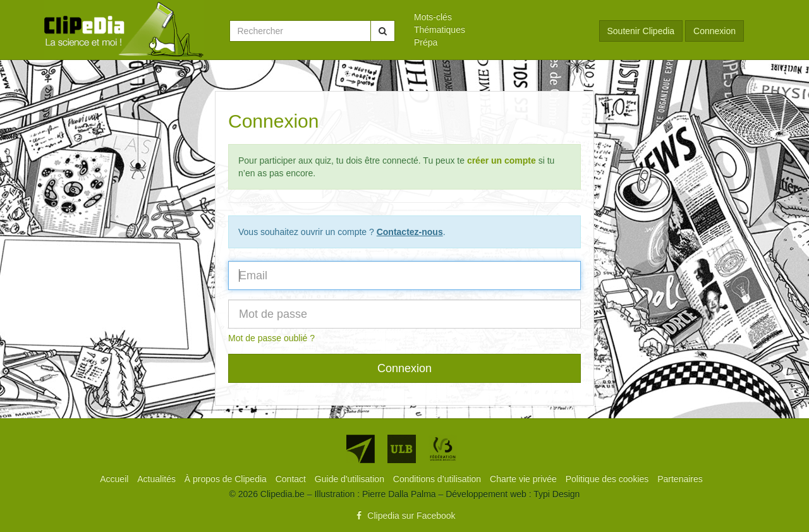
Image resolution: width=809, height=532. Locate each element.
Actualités (158, 479)
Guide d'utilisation (351, 479)
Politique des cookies (608, 479)
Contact (292, 479)
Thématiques (440, 30)
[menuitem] (497, 17)
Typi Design (557, 494)
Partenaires (680, 479)
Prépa (426, 42)
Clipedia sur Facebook (404, 516)
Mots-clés (433, 17)
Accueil (115, 479)
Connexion (715, 31)
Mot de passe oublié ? (271, 338)
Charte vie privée (525, 479)
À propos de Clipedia (227, 479)
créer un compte (502, 160)
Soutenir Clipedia (641, 31)
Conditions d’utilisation (438, 479)
